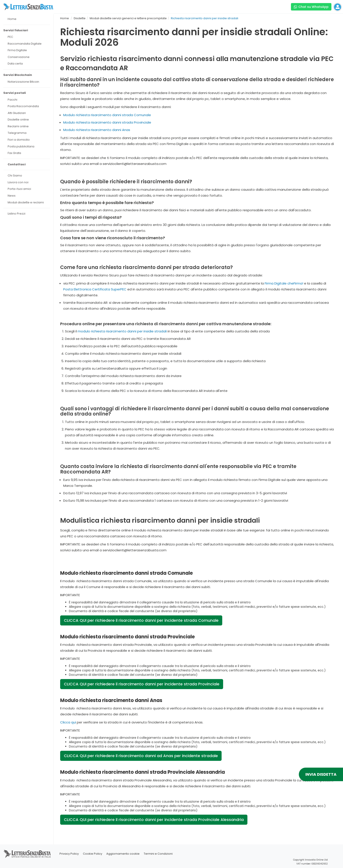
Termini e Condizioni (158, 854)
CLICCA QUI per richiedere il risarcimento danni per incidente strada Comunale (141, 620)
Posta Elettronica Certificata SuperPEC (95, 289)
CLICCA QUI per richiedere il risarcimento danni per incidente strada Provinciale (142, 684)
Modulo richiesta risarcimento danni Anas (97, 130)
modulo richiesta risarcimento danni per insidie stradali (122, 331)
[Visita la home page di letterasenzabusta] (28, 7)
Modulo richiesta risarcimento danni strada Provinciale (107, 122)
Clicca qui (68, 722)
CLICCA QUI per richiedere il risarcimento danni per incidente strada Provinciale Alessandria (154, 820)
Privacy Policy (69, 854)
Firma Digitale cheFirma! (284, 283)
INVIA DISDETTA (321, 774)
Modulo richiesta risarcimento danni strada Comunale (107, 115)
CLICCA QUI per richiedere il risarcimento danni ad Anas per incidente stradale (141, 756)
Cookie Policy (93, 854)
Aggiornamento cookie (123, 854)
